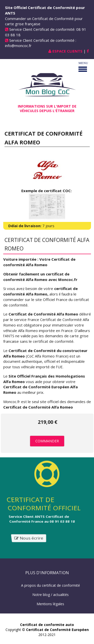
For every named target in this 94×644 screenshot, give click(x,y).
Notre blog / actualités (51, 595)
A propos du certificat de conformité (51, 585)
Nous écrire (29, 538)
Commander (47, 441)
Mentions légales (50, 604)
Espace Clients (67, 51)
